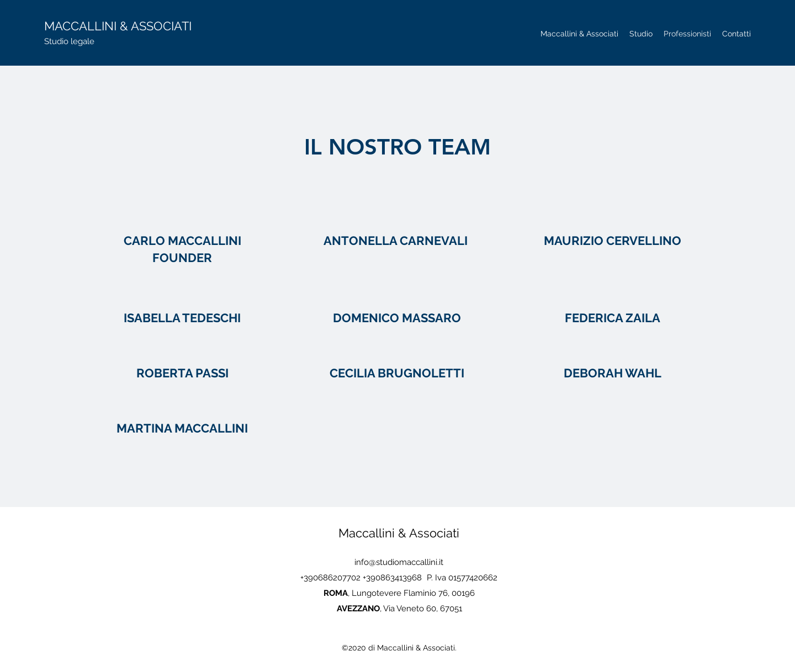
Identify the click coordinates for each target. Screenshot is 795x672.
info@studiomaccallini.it (399, 562)
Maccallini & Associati (399, 533)
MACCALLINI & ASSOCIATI (118, 26)
